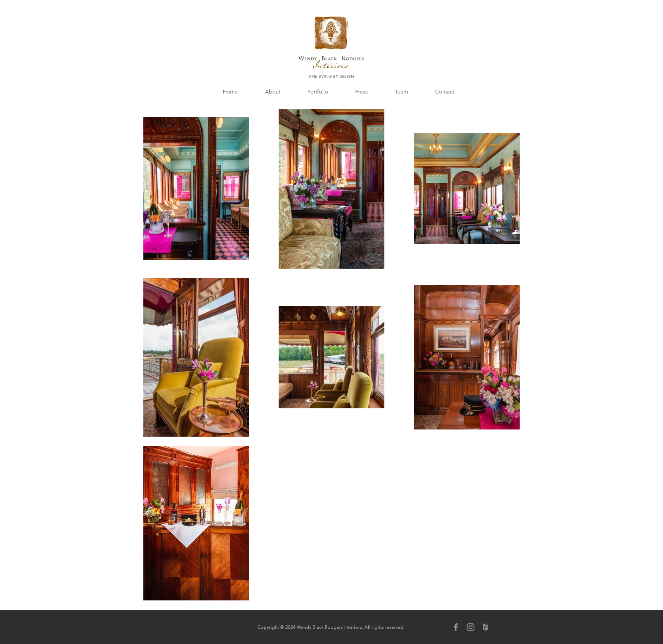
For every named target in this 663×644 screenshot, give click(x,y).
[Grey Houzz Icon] (485, 627)
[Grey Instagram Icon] (471, 627)
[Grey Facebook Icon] (456, 627)
